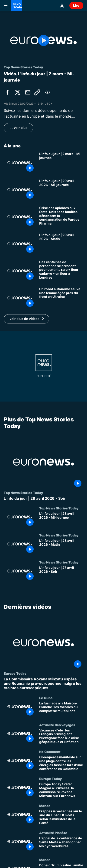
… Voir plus (18, 128)
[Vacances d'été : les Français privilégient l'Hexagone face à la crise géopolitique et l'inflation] (61, 736)
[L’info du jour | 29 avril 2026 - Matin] (61, 244)
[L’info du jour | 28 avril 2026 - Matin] (61, 547)
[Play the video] (43, 40)
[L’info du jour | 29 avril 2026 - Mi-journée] (61, 190)
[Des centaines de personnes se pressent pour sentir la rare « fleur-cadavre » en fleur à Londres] (61, 271)
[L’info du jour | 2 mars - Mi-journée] (61, 163)
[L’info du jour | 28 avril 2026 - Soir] (43, 498)
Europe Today (15, 673)
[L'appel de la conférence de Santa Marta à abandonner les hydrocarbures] (61, 844)
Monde (45, 806)
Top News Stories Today (23, 492)
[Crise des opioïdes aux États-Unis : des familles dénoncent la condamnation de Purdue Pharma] (61, 217)
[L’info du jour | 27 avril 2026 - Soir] (61, 574)
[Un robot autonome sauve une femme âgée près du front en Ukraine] (61, 298)
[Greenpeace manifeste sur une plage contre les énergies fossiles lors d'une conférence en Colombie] (61, 763)
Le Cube (46, 698)
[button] (26, 319)
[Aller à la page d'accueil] (17, 6)
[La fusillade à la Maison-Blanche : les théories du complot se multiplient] (61, 709)
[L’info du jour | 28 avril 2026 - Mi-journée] (61, 520)
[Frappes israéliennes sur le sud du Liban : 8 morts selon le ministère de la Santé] (61, 818)
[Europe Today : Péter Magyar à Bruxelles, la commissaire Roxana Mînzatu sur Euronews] (61, 790)
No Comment (50, 752)
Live (76, 5)
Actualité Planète (53, 833)
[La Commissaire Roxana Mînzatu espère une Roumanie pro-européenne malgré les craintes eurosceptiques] (43, 684)
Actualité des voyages (57, 725)
